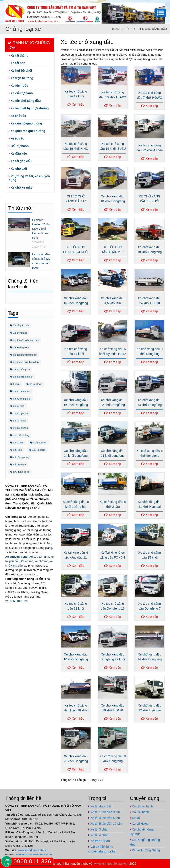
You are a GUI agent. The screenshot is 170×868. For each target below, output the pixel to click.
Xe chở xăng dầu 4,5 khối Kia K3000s (113, 303)
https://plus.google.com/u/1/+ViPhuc (143, 4)
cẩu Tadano (18, 465)
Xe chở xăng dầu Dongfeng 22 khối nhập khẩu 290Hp (113, 659)
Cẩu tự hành (19, 146)
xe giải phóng (19, 428)
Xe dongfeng (18, 333)
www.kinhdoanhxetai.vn (33, 850)
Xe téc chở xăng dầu (150, 29)
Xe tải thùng (18, 55)
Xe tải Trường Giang (145, 850)
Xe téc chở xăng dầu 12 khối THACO (76, 96)
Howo (15, 384)
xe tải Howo (34, 384)
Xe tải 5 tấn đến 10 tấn (105, 824)
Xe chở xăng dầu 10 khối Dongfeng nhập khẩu (76, 303)
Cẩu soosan (38, 443)
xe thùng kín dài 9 (21, 377)
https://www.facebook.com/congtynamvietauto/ (134, 4)
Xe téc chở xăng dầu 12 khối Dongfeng (76, 608)
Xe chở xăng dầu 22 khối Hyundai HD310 (150, 710)
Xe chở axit (18, 169)
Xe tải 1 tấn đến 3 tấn (104, 812)
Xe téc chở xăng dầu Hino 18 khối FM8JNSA (76, 710)
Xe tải (135, 818)
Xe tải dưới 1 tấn (101, 806)
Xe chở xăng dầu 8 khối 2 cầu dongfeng (113, 507)
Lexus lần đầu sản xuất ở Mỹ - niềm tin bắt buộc (41, 261)
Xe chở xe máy (20, 187)
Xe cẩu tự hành (21, 93)
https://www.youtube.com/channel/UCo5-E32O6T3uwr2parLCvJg (151, 4)
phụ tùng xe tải (20, 472)
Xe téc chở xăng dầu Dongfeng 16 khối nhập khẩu (113, 608)
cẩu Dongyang (19, 457)
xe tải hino (17, 406)
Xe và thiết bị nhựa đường (29, 108)
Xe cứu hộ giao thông (25, 123)
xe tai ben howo (20, 391)
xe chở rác (17, 116)
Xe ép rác (27, 561)
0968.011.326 (19, 601)
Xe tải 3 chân (98, 829)
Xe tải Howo (139, 824)
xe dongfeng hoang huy (24, 340)
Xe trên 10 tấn (99, 841)
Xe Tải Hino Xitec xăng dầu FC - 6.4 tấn (113, 557)
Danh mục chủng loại (29, 45)
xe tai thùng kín (20, 369)
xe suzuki (17, 443)
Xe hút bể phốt (20, 71)
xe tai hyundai (19, 413)
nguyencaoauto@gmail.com (160, 4)
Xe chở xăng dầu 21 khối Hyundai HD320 (150, 507)
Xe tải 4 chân (98, 835)
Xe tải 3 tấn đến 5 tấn (104, 818)
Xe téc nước (18, 86)
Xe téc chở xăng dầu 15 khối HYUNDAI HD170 (149, 557)
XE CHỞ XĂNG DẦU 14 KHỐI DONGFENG (150, 201)
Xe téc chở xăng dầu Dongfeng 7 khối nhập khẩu (150, 608)
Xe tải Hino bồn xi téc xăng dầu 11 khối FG (76, 557)
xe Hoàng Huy (19, 347)
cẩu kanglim (37, 450)
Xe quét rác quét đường (27, 131)
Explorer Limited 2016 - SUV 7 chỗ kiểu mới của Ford (41, 229)
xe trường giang (20, 399)
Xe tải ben (17, 63)
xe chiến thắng (19, 435)
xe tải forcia (18, 421)
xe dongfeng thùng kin (24, 355)
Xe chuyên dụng (16, 557)
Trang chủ (120, 29)
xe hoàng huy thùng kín (24, 362)
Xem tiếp (76, 104)
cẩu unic (16, 450)
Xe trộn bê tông (21, 78)
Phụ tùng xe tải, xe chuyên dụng (29, 178)
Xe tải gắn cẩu (20, 161)
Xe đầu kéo (18, 154)
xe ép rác (16, 138)
